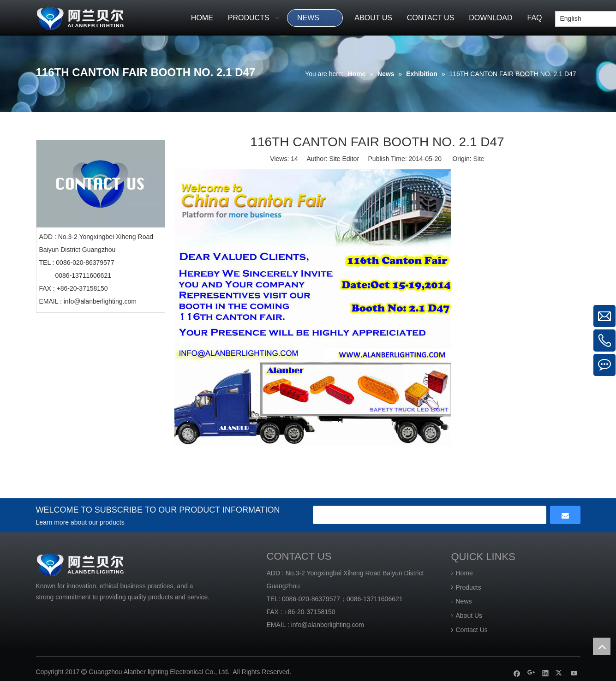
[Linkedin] (546, 673)
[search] (430, 515)
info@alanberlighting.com (100, 301)
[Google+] (531, 673)
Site (479, 159)
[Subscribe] (565, 515)
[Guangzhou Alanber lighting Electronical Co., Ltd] (94, 17)
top (602, 646)
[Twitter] (560, 673)
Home (464, 573)
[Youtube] (574, 673)
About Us (469, 615)
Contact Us (472, 630)
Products (469, 587)
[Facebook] (517, 673)
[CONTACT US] (101, 184)
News (464, 601)
